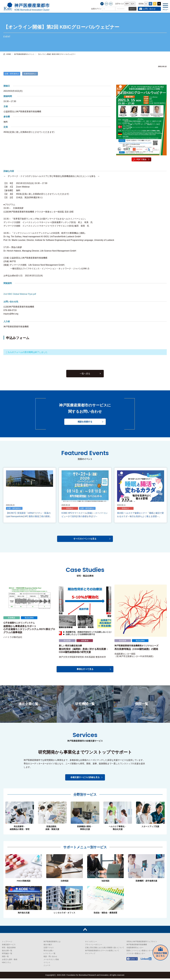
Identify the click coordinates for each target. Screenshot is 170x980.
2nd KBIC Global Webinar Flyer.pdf (20, 294)
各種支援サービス (9, 946)
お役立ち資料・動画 (10, 961)
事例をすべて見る (85, 671)
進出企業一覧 (7, 952)
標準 (127, 4)
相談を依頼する (85, 424)
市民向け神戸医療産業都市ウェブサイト (142, 943)
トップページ (7, 943)
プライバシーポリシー (94, 946)
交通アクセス (49, 949)
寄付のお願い (49, 952)
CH (106, 4)
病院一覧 (5, 958)
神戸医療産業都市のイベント (24, 54)
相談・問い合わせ (50, 958)
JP (102, 4)
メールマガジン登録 (51, 961)
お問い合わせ (149, 9)
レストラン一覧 (49, 955)
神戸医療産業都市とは (52, 943)
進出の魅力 (48, 946)
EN (111, 4)
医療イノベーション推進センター (139, 952)
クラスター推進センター (136, 955)
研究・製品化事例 (9, 949)
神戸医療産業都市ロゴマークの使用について (102, 952)
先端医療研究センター (135, 949)
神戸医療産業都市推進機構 (137, 946)
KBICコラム (6, 964)
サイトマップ (90, 955)
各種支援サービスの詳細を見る (85, 779)
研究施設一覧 (7, 955)
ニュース (47, 967)
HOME (9, 54)
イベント (47, 964)
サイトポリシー (91, 943)
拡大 (133, 4)
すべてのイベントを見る (85, 540)
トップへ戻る (85, 931)
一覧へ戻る (85, 376)
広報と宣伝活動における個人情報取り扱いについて (105, 949)
